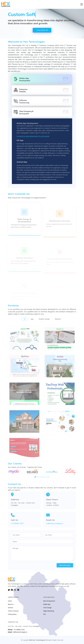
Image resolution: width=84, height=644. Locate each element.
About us (11, 604)
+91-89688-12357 (16, 630)
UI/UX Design (47, 608)
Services (11, 608)
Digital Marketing (49, 611)
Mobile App (47, 604)
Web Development (49, 601)
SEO (44, 614)
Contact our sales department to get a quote (33, 137)
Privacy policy (12, 614)
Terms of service (13, 611)
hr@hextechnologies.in (18, 632)
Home (10, 601)
